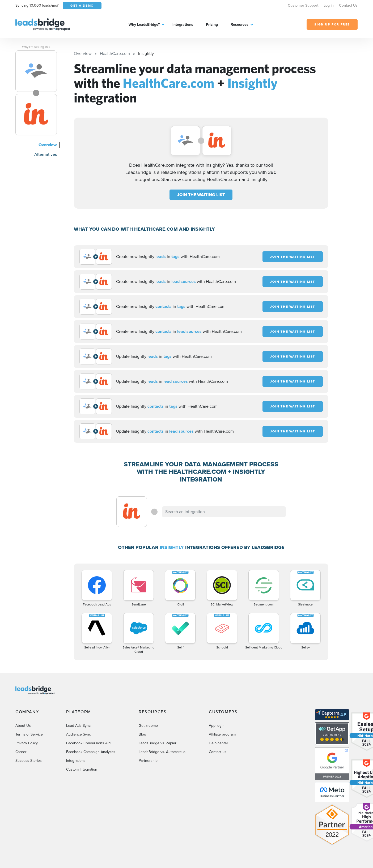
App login (217, 726)
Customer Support (303, 5)
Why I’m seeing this (36, 47)
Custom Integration (82, 769)
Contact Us (348, 5)
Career (21, 752)
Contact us (218, 752)
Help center (219, 743)
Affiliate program (222, 734)
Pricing (212, 25)
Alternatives (46, 154)
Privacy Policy (27, 743)
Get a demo (148, 726)
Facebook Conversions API (88, 743)
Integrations (183, 25)
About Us (23, 726)
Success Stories (29, 761)
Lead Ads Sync (78, 726)
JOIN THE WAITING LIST (201, 195)
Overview (48, 145)
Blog (142, 734)
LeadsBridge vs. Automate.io (162, 752)
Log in (329, 5)
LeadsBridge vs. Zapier (158, 743)
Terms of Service (29, 734)
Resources (240, 25)
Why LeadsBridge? (144, 25)
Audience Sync (79, 734)
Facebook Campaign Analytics (91, 752)
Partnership (148, 761)
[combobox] (224, 512)
